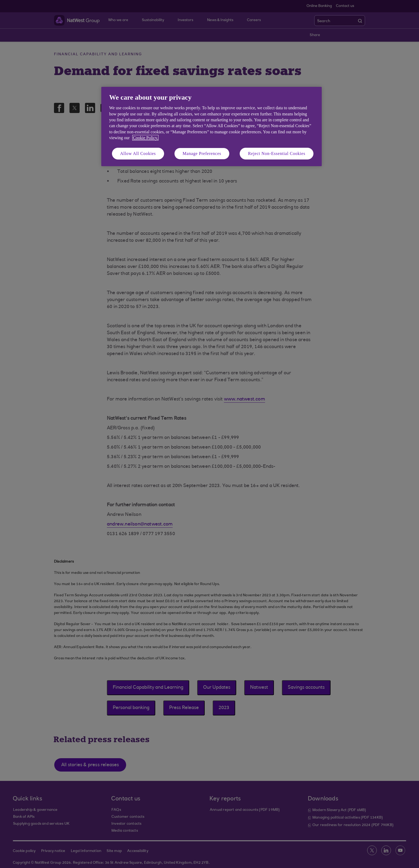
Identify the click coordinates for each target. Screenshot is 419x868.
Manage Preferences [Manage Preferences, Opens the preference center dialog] (202, 153)
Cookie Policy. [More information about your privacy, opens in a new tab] (145, 138)
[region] (212, 126)
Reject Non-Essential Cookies (277, 153)
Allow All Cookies (138, 153)
